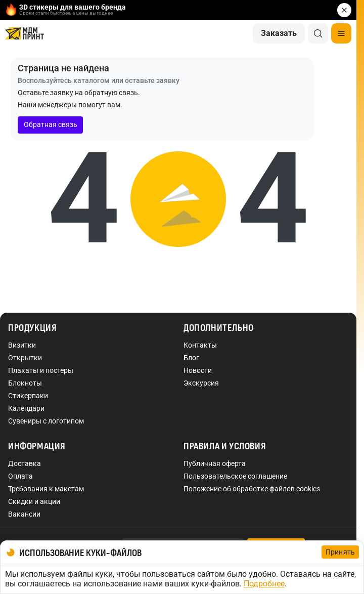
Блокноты (25, 383)
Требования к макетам (46, 489)
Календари (26, 408)
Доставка (25, 463)
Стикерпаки (28, 396)
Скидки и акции (34, 501)
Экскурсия (201, 383)
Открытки (25, 358)
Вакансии (24, 514)
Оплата (20, 476)
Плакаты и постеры (41, 370)
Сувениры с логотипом (46, 421)
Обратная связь (51, 124)
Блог (191, 358)
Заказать (279, 33)
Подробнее (264, 584)
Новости (198, 370)
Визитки (22, 345)
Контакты (200, 345)
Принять (340, 552)
